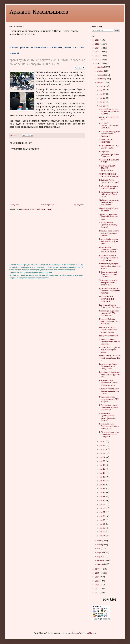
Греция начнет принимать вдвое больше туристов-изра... (110, 375)
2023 (97, 52)
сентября (101, 79)
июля (100, 541)
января (100, 564)
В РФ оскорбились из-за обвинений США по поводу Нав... (109, 435)
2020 (97, 64)
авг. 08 (103, 508)
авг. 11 (103, 497)
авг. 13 (103, 489)
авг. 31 (103, 86)
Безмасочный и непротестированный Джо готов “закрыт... (109, 250)
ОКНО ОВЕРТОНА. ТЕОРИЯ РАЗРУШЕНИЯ (107, 168)
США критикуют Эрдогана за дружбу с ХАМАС (109, 225)
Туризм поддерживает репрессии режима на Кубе (109, 217)
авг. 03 (103, 528)
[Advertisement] (47, 237)
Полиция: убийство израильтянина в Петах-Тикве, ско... (110, 322)
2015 (97, 585)
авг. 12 (103, 493)
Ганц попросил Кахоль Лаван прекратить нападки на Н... (108, 366)
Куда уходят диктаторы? (109, 336)
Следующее (15, 205)
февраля (101, 560)
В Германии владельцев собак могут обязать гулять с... (109, 194)
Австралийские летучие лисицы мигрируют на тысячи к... (109, 111)
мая (99, 549)
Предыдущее (79, 205)
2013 (97, 593)
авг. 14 (103, 485)
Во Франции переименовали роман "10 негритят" (109, 154)
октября (101, 75)
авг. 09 (103, 504)
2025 (97, 44)
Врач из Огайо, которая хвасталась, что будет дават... (109, 241)
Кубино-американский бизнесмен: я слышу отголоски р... (108, 274)
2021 (97, 60)
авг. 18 (103, 469)
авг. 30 (103, 90)
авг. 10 (103, 501)
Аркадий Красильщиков (39, 11)
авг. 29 (103, 94)
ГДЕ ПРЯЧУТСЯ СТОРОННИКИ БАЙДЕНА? (106, 299)
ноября (100, 71)
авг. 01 (103, 536)
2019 (97, 569)
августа (101, 83)
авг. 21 (103, 457)
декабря (101, 67)
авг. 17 (103, 473)
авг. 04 (103, 524)
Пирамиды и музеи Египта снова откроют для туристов (109, 426)
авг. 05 (103, 520)
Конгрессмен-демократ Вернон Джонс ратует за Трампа (110, 266)
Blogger (92, 633)
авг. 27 (103, 102)
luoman (75, 633)
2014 (97, 589)
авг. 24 (103, 446)
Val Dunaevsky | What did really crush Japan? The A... (110, 358)
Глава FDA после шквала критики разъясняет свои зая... (109, 233)
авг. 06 (103, 516)
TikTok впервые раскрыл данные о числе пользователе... (109, 203)
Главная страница (47, 205)
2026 (97, 40)
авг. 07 (103, 512)
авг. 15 (103, 481)
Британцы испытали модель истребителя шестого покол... (108, 330)
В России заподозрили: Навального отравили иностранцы (109, 408)
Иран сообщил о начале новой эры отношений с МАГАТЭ (110, 291)
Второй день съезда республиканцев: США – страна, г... (109, 399)
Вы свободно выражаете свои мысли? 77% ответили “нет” (109, 313)
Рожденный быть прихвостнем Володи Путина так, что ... (109, 383)
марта (100, 557)
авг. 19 (103, 465)
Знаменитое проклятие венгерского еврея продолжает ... (108, 283)
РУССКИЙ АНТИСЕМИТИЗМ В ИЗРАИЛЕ (109, 126)
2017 (97, 577)
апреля (100, 553)
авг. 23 (103, 449)
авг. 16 (103, 477)
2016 (97, 581)
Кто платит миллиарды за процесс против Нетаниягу (109, 134)
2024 (97, 48)
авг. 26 (103, 106)
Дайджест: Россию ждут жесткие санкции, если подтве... (109, 391)
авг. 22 (103, 453)
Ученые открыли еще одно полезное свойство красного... (110, 342)
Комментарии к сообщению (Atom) (37, 209)
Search (117, 30)
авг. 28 (103, 98)
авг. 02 (103, 532)
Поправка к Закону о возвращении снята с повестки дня (108, 258)
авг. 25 (103, 442)
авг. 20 (103, 461)
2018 (97, 573)
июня (100, 545)
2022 (97, 56)
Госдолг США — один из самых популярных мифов (109, 350)
